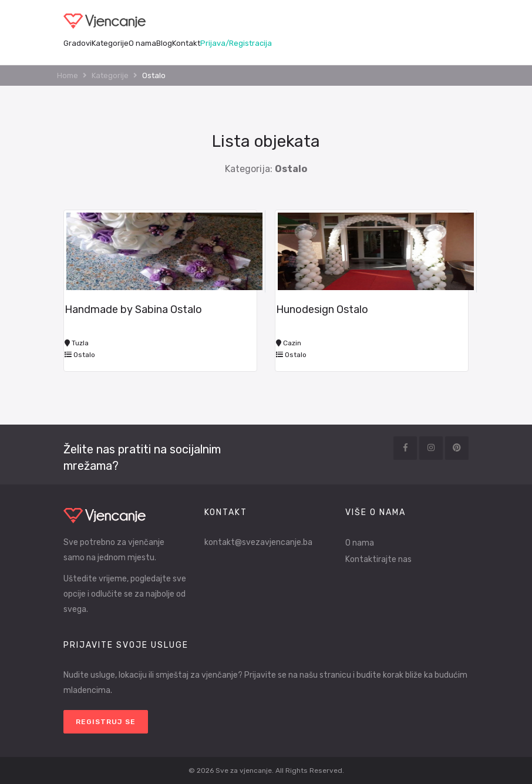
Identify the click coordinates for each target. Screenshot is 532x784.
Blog (164, 43)
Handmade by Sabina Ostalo (133, 309)
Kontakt (186, 43)
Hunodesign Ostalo (322, 309)
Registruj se (106, 722)
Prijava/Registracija (236, 43)
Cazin (289, 343)
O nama (142, 43)
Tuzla (77, 343)
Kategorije (110, 43)
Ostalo (80, 355)
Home (68, 75)
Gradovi (78, 43)
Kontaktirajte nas (378, 559)
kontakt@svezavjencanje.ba (258, 542)
